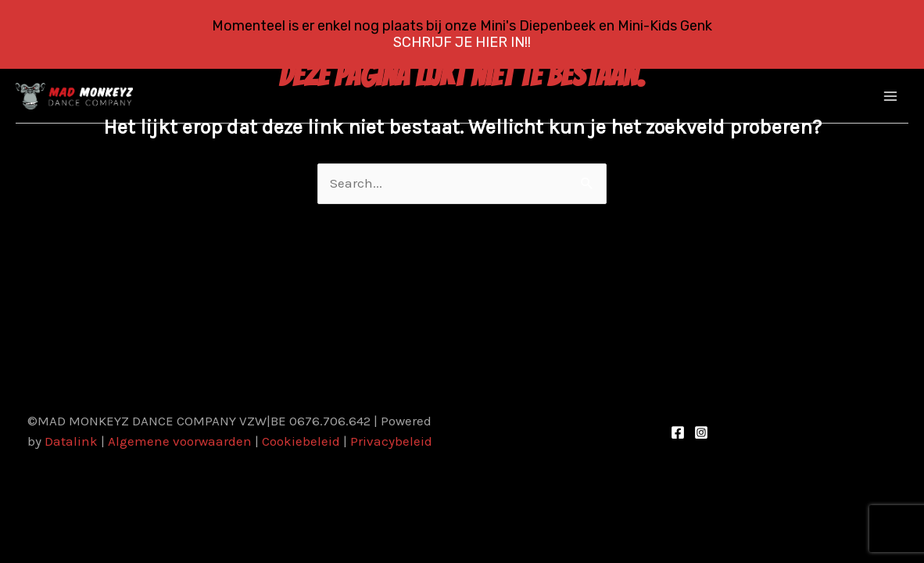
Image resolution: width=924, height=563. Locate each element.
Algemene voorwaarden (180, 441)
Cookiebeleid (301, 441)
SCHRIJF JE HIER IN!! (462, 42)
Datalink (71, 441)
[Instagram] (701, 432)
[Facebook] (678, 432)
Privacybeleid (391, 441)
